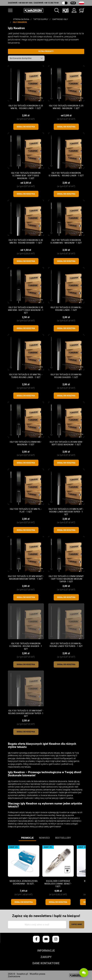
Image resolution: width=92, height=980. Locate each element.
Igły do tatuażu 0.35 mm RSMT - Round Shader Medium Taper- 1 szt (26, 713)
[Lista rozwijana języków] (82, 3)
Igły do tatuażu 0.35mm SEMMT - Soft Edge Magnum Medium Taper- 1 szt (66, 579)
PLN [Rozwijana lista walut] (73, 3)
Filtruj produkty (46, 51)
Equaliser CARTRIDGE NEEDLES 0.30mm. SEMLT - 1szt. (58, 884)
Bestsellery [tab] (63, 838)
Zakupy (46, 957)
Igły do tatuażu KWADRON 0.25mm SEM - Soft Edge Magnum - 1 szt (26, 176)
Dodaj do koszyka (26, 127)
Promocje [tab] (27, 838)
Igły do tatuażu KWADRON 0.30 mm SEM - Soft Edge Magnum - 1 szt (26, 310)
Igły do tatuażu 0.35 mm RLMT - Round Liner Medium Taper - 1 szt (66, 512)
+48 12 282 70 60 (51, 3)
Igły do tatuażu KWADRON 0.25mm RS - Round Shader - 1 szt (26, 646)
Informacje (46, 951)
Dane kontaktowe (46, 963)
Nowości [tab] (44, 838)
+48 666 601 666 (25, 3)
